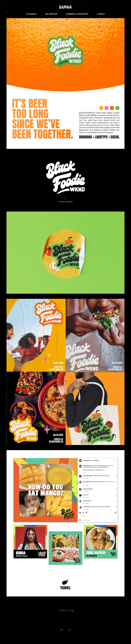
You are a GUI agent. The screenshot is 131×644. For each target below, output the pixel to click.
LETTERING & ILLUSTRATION (77, 14)
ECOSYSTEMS (32, 14)
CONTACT (101, 14)
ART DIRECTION (51, 14)
